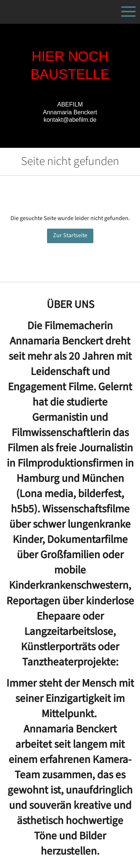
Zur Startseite (70, 236)
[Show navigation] (128, 12)
